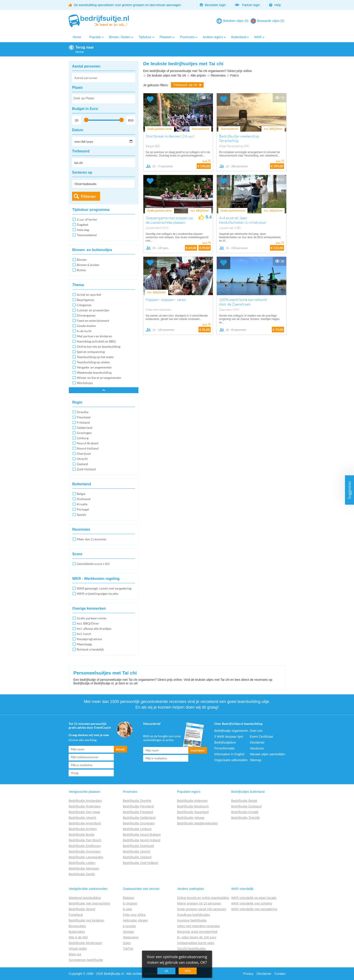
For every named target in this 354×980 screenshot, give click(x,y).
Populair (95, 37)
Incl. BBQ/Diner (88, 623)
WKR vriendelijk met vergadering (254, 909)
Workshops (85, 383)
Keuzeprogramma (89, 639)
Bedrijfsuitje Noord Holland (142, 840)
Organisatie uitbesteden (231, 760)
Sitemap (256, 760)
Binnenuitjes (77, 926)
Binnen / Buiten (120, 37)
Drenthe (83, 412)
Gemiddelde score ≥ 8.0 (93, 564)
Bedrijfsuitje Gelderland (139, 818)
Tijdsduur (145, 37)
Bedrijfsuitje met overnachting (89, 903)
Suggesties (349, 490)
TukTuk (128, 949)
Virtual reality (78, 949)
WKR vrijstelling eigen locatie (97, 594)
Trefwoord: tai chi (187, 85)
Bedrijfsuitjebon (225, 742)
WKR (258, 37)
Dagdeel (83, 225)
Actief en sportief (89, 295)
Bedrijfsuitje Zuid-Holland (140, 863)
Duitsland (84, 499)
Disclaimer (257, 742)
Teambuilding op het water (95, 357)
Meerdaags (84, 644)
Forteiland (76, 915)
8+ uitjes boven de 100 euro (197, 937)
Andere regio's (213, 37)
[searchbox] (103, 99)
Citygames (84, 305)
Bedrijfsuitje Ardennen (192, 801)
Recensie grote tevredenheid (197, 932)
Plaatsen (166, 37)
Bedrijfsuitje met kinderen (86, 920)
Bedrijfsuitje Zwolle (82, 874)
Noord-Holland (88, 448)
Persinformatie (224, 748)
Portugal (83, 509)
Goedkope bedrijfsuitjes (193, 915)
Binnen (82, 260)
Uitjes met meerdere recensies (198, 926)
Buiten (81, 270)
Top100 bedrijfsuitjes (191, 949)
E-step (127, 909)
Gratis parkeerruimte (92, 618)
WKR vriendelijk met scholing (252, 903)
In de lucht (84, 331)
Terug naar (85, 47)
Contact (280, 974)
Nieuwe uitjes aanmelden (268, 754)
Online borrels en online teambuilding (203, 898)
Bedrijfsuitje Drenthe (137, 801)
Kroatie (82, 504)
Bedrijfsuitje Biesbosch (193, 806)
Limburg (83, 438)
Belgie (81, 494)
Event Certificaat (262, 737)
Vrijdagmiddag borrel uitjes (196, 943)
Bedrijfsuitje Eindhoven (85, 846)
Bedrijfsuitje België (244, 801)
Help (275, 5)
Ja (166, 971)
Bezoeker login (213, 5)
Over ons (256, 731)
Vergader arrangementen (94, 367)
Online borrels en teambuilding (99, 346)
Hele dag (83, 230)
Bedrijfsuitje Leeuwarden (86, 857)
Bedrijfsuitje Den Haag (84, 812)
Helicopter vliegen (135, 920)
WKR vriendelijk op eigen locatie (254, 898)
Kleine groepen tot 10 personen (199, 903)
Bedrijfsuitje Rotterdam (85, 806)
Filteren (88, 196)
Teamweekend (87, 235)
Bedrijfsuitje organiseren (231, 731)
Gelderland (85, 428)
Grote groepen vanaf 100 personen (202, 909)
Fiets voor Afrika (134, 915)
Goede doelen (86, 326)
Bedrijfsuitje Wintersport (85, 943)
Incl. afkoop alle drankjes (94, 629)
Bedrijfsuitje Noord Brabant (142, 835)
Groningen (84, 433)
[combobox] (104, 99)
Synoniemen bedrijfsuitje (86, 960)
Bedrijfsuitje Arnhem (83, 829)
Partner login (247, 5)
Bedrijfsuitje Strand (82, 909)
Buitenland (239, 37)
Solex (127, 943)
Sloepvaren (131, 937)
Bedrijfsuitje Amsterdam (85, 801)
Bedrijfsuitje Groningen (85, 852)
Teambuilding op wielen (93, 362)
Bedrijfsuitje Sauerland (193, 812)
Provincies (187, 37)
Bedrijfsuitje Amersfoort (85, 823)
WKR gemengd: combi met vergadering (104, 588)
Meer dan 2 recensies (92, 539)
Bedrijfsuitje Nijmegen (84, 868)
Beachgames (85, 300)
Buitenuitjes (77, 932)
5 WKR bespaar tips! (229, 737)
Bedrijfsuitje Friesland (138, 812)
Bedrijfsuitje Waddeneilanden (197, 823)
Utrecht (82, 459)
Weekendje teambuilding (94, 372)
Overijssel (84, 454)
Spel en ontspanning (91, 352)
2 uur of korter (87, 219)
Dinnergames (86, 315)
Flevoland (84, 417)
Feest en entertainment (93, 321)
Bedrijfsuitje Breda (82, 835)
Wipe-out (75, 954)
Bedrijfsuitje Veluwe (191, 818)
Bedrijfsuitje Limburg (137, 829)
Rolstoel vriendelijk (90, 649)
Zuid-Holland (86, 469)
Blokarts (129, 898)
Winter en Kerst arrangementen (99, 378)
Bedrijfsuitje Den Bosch (85, 840)
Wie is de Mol (78, 937)
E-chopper (130, 903)
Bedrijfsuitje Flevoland (138, 806)
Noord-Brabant (88, 443)
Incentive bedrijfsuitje (192, 920)
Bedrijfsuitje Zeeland (137, 857)
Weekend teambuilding (85, 898)
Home (77, 37)
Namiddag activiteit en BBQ (96, 341)
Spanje (81, 514)
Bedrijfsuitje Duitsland (246, 806)
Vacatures (257, 748)
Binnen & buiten (88, 265)
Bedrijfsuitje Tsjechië (246, 818)
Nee (187, 971)
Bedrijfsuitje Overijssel (138, 846)
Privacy (248, 974)
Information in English (229, 754)
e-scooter (129, 926)
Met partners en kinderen (94, 336)
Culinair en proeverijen (93, 310)
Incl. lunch (84, 634)
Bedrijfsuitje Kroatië (245, 812)
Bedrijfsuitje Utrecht (82, 818)
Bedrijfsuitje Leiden (82, 863)
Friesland (83, 422)
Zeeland (82, 464)
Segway (128, 932)
